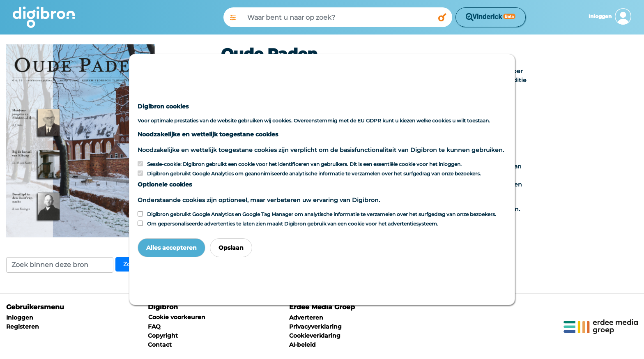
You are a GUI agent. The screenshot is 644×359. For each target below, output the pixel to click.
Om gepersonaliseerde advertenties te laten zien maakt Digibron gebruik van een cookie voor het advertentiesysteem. (293, 224)
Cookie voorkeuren (177, 317)
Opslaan (231, 248)
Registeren (23, 327)
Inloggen (20, 318)
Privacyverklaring (315, 327)
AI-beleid (302, 345)
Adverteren (306, 318)
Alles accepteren (171, 248)
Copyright (163, 336)
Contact (160, 345)
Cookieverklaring (315, 336)
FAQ (154, 327)
